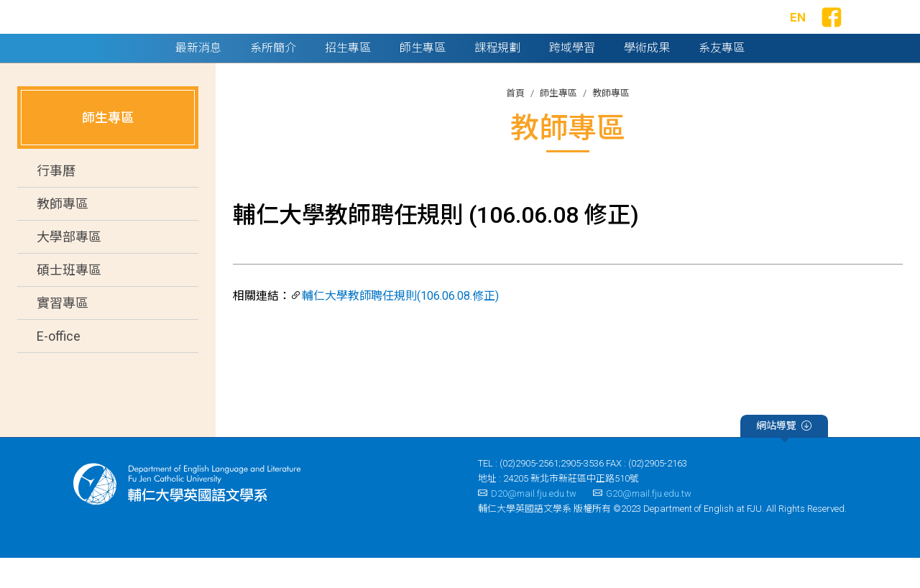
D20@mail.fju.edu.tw (527, 523)
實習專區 (63, 333)
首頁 (515, 123)
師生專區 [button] (423, 77)
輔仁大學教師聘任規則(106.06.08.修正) (400, 325)
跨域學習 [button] (572, 77)
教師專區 (63, 234)
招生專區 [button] (348, 77)
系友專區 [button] (722, 77)
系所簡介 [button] (273, 77)
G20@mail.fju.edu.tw (642, 523)
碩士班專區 (69, 300)
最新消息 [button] (198, 77)
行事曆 (56, 201)
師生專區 (558, 123)
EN (798, 32)
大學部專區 (69, 267)
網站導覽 (784, 457)
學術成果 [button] (647, 77)
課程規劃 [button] (497, 77)
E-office (59, 366)
